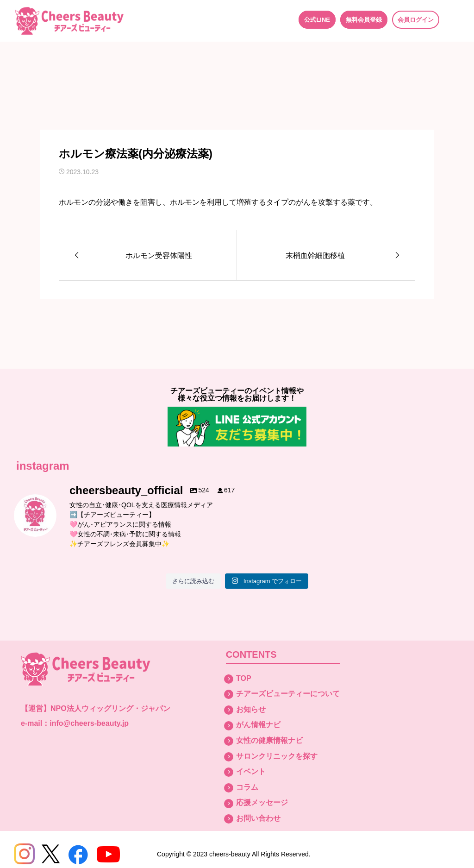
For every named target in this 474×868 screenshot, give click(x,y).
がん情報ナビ (258, 725)
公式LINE (317, 20)
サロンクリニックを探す (277, 756)
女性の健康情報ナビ (269, 740)
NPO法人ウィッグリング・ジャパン (110, 708)
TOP (244, 678)
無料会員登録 (364, 20)
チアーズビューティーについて (288, 694)
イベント (251, 771)
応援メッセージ (262, 802)
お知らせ (251, 709)
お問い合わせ (258, 818)
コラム (247, 787)
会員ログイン (416, 20)
